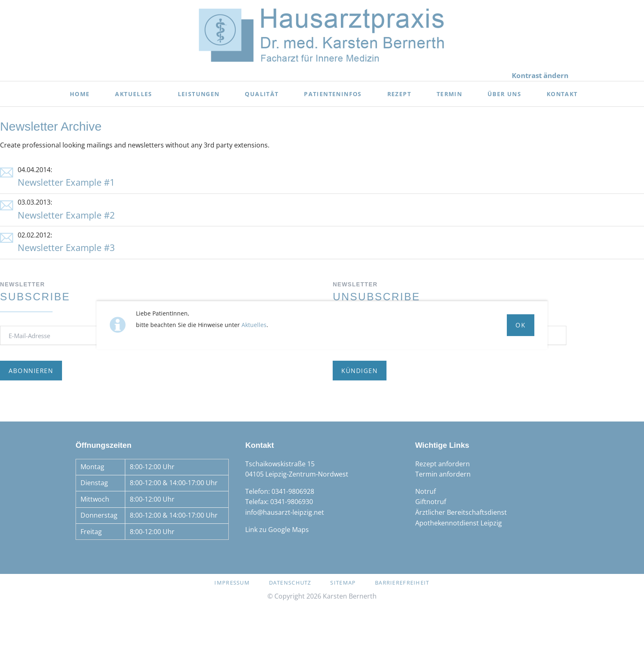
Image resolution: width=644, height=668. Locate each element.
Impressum (232, 583)
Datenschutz (290, 583)
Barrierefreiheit (402, 583)
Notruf (425, 491)
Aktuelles (254, 325)
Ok (520, 325)
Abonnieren (31, 371)
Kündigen (359, 371)
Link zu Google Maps (277, 530)
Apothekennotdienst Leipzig (459, 523)
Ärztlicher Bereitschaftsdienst (461, 512)
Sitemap (343, 583)
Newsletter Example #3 (66, 248)
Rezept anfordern (443, 464)
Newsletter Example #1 (66, 182)
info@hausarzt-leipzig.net (285, 512)
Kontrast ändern (540, 75)
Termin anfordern (443, 474)
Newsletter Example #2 (66, 215)
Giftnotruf (431, 502)
